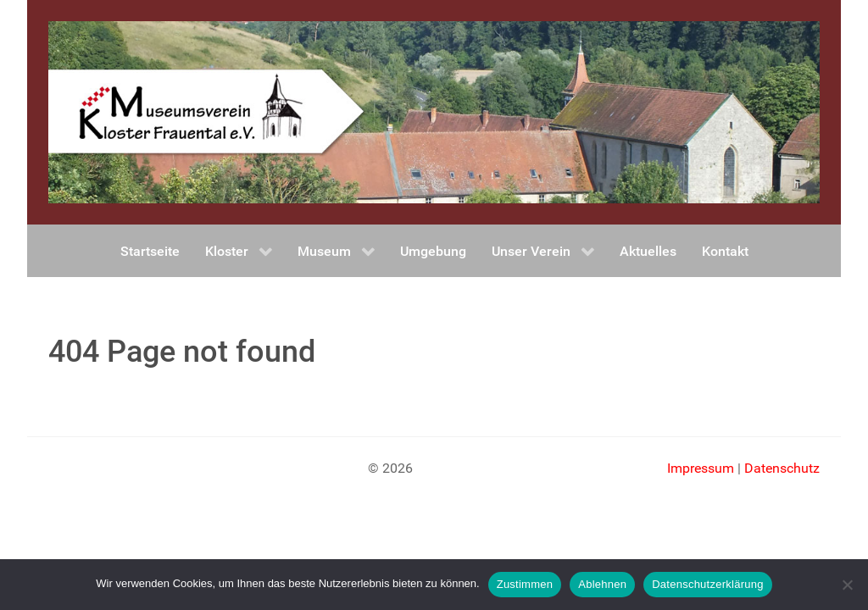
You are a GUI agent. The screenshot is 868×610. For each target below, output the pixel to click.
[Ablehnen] (847, 585)
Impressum (701, 468)
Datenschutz (782, 468)
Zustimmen (525, 584)
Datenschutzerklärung (707, 584)
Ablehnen (602, 584)
